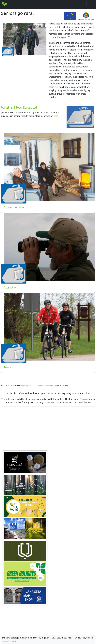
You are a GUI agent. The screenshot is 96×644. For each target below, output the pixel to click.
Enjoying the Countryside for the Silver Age (39, 385)
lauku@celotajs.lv (11, 641)
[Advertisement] (48, 429)
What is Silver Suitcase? (19, 108)
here (56, 116)
